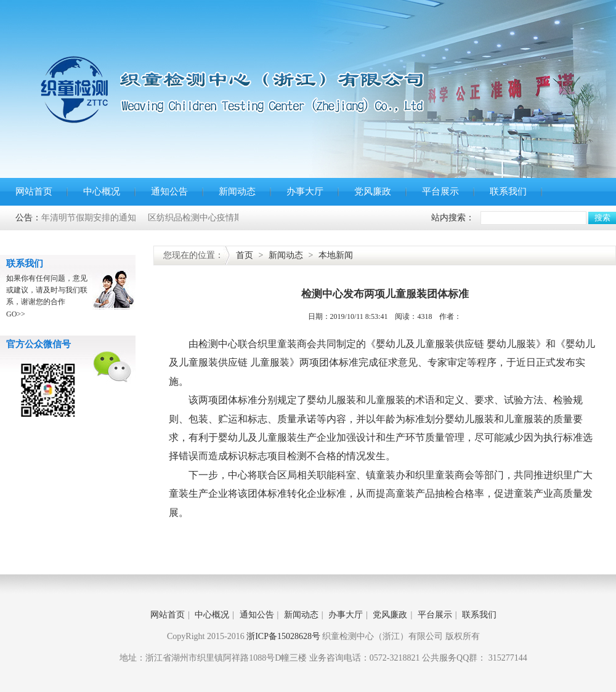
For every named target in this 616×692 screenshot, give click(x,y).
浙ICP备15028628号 (283, 636)
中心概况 (102, 191)
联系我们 (508, 191)
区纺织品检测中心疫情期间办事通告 (219, 218)
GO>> (16, 314)
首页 (245, 255)
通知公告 (169, 191)
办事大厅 (305, 191)
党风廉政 (373, 191)
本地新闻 (336, 255)
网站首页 (34, 191)
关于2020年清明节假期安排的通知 (73, 218)
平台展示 (440, 191)
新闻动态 (237, 191)
